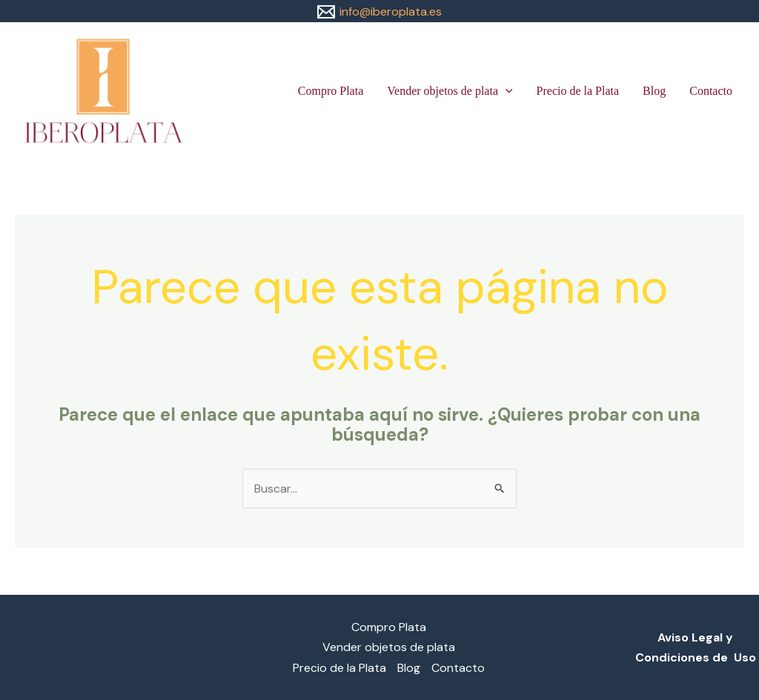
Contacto (711, 91)
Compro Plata (331, 91)
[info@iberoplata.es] (379, 12)
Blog (654, 91)
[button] (506, 91)
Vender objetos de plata (450, 91)
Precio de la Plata (578, 91)
